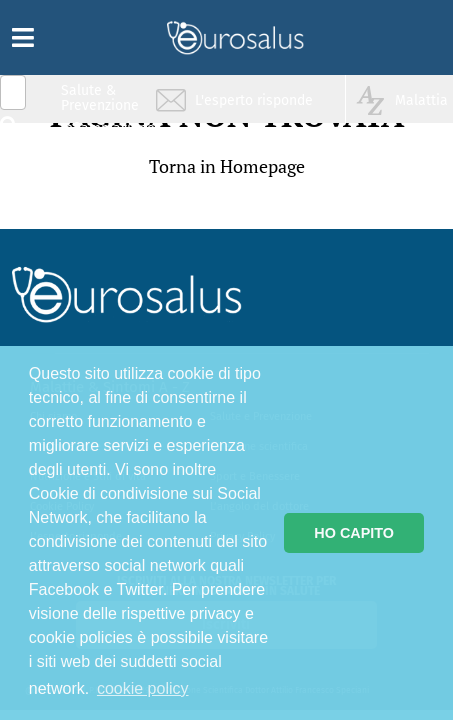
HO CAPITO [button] (354, 533)
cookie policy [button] (143, 688)
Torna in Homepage (227, 166)
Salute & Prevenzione (100, 97)
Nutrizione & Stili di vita (101, 173)
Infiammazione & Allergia (106, 135)
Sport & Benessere (95, 211)
